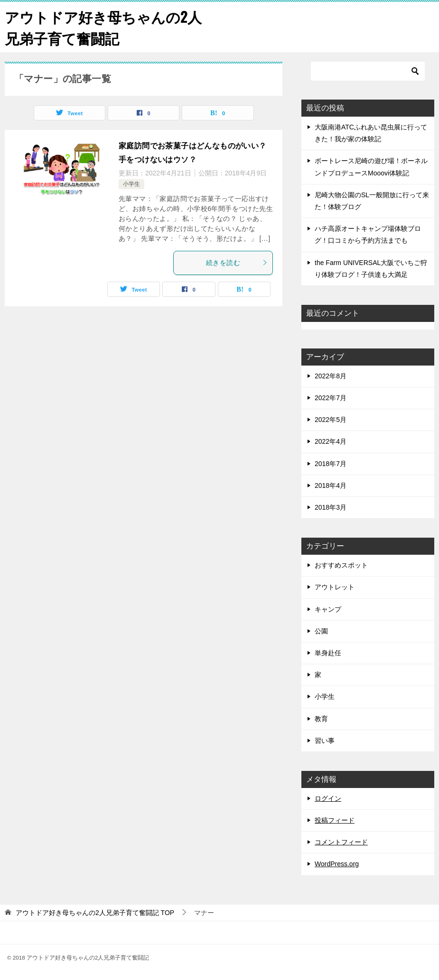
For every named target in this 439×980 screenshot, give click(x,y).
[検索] (368, 71)
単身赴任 (328, 653)
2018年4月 (331, 485)
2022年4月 (331, 441)
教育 (321, 719)
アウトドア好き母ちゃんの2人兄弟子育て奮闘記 (103, 27)
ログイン (328, 798)
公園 (321, 631)
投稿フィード (335, 820)
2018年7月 (331, 464)
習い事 (325, 741)
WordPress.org (337, 864)
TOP (95, 913)
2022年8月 (331, 376)
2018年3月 (331, 507)
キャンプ (328, 609)
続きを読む (237, 263)
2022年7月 (331, 398)
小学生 (131, 184)
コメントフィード (341, 842)
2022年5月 (331, 420)
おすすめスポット (341, 565)
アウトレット (335, 587)
